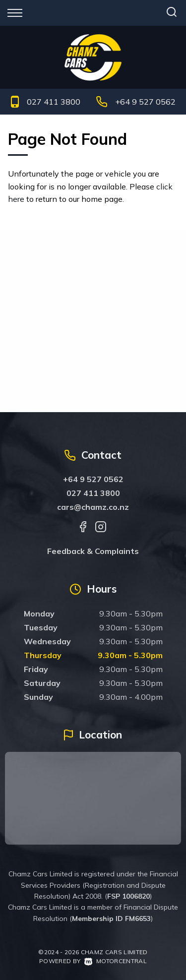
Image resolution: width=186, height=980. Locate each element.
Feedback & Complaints (93, 551)
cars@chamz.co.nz (93, 507)
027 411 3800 (54, 102)
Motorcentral (116, 961)
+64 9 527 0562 (145, 102)
